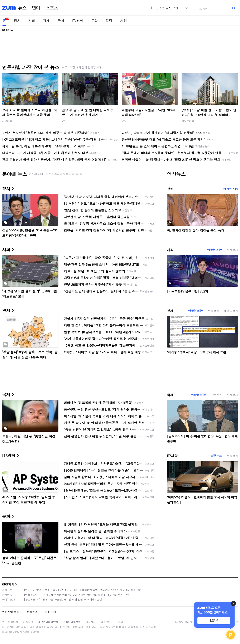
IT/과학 (78, 21)
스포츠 (52, 8)
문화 (94, 21)
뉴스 (22, 8)
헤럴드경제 (188, 121)
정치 (17, 21)
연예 (36, 8)
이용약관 (28, 622)
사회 (32, 21)
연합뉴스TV (231, 189)
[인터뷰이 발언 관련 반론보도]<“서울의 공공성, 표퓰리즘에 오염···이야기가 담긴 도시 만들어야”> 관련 (83, 590)
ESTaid (8, 632)
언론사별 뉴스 (11, 612)
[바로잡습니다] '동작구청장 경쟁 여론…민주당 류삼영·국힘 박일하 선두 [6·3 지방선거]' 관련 (77, 595)
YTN (64, 121)
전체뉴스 (32, 612)
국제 (61, 21)
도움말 (119, 622)
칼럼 (109, 21)
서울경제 (7, 121)
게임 (124, 21)
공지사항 (91, 622)
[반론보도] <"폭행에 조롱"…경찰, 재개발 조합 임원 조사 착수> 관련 (63, 599)
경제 (46, 21)
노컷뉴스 (216, 395)
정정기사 (8, 584)
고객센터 (106, 622)
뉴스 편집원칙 (10, 622)
